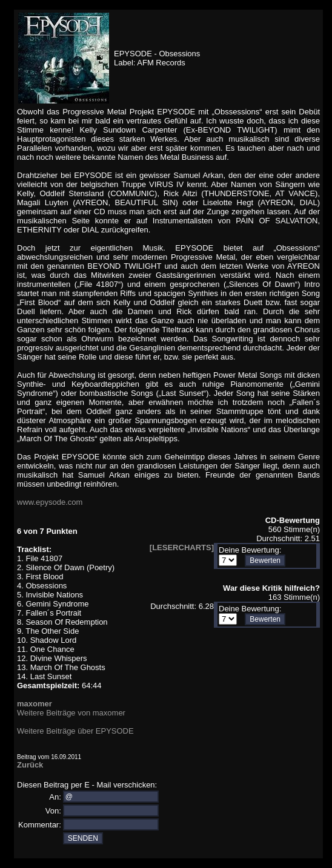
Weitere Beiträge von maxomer (71, 713)
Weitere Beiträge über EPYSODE (75, 731)
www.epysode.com (50, 502)
